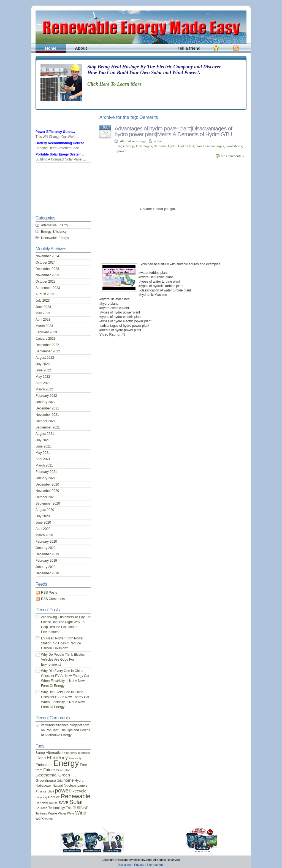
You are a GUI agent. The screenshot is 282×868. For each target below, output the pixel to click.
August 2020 (45, 510)
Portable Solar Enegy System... (60, 154)
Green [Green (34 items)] (64, 775)
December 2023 (47, 269)
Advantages (144, 146)
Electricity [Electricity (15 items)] (75, 758)
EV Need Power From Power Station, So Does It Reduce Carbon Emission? (62, 643)
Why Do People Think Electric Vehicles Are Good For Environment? (63, 660)
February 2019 (46, 561)
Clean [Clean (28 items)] (41, 758)
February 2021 (46, 472)
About (81, 48)
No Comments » (233, 156)
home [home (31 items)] (68, 780)
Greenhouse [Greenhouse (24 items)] (46, 780)
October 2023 (46, 282)
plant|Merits (234, 146)
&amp (130, 146)
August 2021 (45, 434)
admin (158, 141)
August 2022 (45, 358)
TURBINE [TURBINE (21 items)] (81, 808)
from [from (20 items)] (39, 770)
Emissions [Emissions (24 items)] (44, 765)
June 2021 (43, 446)
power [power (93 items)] (63, 790)
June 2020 (43, 523)
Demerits (160, 146)
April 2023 (43, 320)
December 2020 (47, 484)
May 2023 (43, 313)
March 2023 (44, 326)
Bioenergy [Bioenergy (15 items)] (70, 753)
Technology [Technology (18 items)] (56, 808)
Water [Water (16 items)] (62, 813)
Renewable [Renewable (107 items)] (76, 796)
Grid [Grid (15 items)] (60, 781)
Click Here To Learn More (114, 84)
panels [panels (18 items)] (82, 786)
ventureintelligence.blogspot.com (65, 725)
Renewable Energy (55, 238)
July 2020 (43, 516)
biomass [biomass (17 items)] (84, 753)
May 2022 (43, 377)
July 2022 (43, 364)
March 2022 (44, 389)
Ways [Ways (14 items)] (70, 813)
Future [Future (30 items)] (49, 770)
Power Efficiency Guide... (55, 132)
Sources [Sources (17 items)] (41, 808)
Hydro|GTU (186, 146)
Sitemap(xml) (155, 865)
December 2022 (47, 345)
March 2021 (44, 465)
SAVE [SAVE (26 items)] (64, 803)
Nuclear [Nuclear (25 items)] (70, 785)
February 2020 (46, 542)
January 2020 (46, 548)
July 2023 (43, 301)
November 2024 (47, 256)
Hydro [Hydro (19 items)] (79, 781)
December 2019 (47, 554)
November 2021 (47, 415)
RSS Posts (49, 593)
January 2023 (46, 339)
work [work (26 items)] (40, 818)
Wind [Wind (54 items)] (81, 813)
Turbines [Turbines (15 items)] (41, 813)
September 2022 (48, 351)
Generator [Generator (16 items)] (63, 770)
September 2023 (48, 288)
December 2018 (47, 573)
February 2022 (46, 396)
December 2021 (47, 408)
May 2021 (43, 453)
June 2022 (43, 370)
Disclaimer (125, 865)
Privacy (139, 865)
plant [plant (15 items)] (51, 791)
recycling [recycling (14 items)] (41, 797)
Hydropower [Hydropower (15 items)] (44, 786)
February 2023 (46, 332)
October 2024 (46, 262)
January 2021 (46, 478)
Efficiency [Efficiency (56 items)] (57, 758)
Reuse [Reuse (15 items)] (53, 803)
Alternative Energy (133, 141)
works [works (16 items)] (49, 819)
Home (51, 48)
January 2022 (46, 402)
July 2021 (43, 440)
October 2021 (46, 421)
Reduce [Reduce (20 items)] (54, 797)
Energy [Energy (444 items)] (66, 763)
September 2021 (48, 427)
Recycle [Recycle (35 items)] (79, 791)
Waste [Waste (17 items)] (52, 813)
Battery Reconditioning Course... (61, 143)
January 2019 (46, 567)
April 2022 (43, 383)
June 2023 (43, 307)
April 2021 (43, 459)
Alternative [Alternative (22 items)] (54, 753)
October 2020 (46, 497)
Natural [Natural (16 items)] (58, 786)
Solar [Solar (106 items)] (76, 802)
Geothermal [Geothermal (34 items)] (47, 775)
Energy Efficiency (54, 232)
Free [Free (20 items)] (83, 765)
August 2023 (45, 294)
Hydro (172, 146)
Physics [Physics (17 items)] (41, 791)
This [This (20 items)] (69, 808)
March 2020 (44, 535)
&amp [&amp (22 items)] (40, 753)
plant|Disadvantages (210, 146)
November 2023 (47, 275)
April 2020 (43, 529)
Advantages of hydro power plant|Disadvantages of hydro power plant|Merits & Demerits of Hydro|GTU (173, 131)
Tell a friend (189, 48)
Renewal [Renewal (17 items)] (42, 803)
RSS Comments (53, 599)
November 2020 (47, 491)
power (122, 151)
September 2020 (48, 503)
